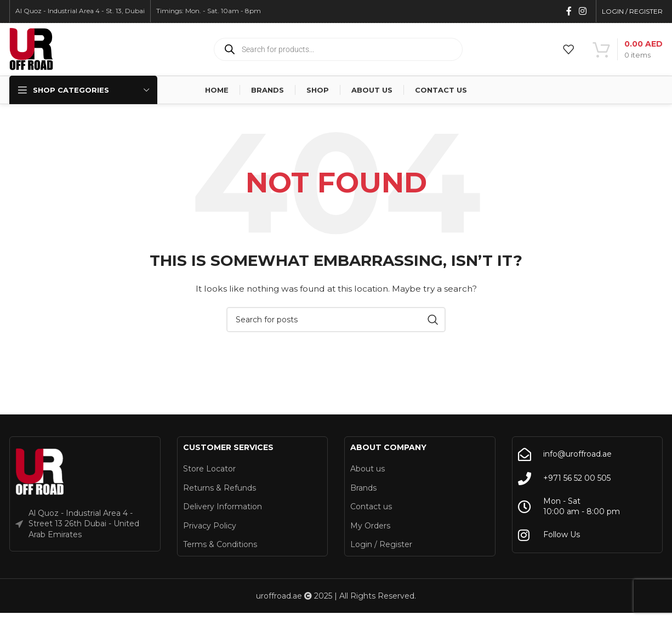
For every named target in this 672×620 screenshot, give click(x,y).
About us (368, 471)
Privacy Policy (210, 528)
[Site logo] (31, 50)
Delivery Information (223, 509)
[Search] (336, 322)
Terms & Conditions (220, 547)
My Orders (370, 528)
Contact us (371, 509)
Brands (363, 490)
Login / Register (381, 547)
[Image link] (40, 474)
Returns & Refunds (220, 490)
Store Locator (209, 471)
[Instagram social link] (583, 11)
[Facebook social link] (569, 11)
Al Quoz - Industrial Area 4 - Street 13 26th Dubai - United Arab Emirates (84, 526)
